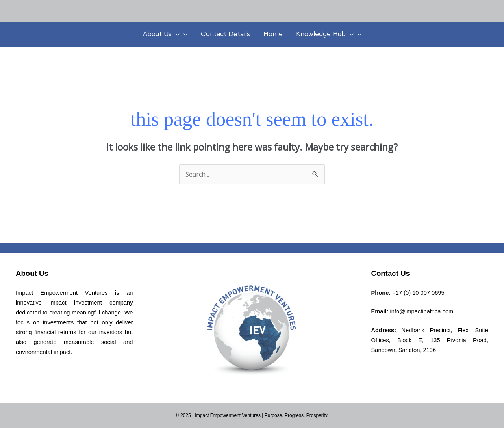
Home (273, 34)
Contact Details (225, 34)
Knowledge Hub (325, 34)
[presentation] (176, 34)
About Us (161, 34)
